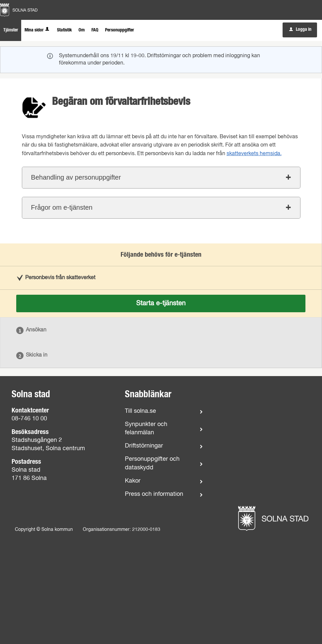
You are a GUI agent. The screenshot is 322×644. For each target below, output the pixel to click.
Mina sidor (37, 30)
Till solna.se (140, 411)
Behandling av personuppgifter (76, 177)
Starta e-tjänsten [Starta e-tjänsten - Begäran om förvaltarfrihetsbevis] (161, 303)
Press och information (154, 494)
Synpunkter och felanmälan (146, 429)
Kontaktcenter (30, 410)
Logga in (300, 29)
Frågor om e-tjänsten (62, 207)
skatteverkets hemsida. (254, 154)
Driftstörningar (144, 446)
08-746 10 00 (29, 419)
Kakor (133, 481)
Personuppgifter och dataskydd (152, 463)
